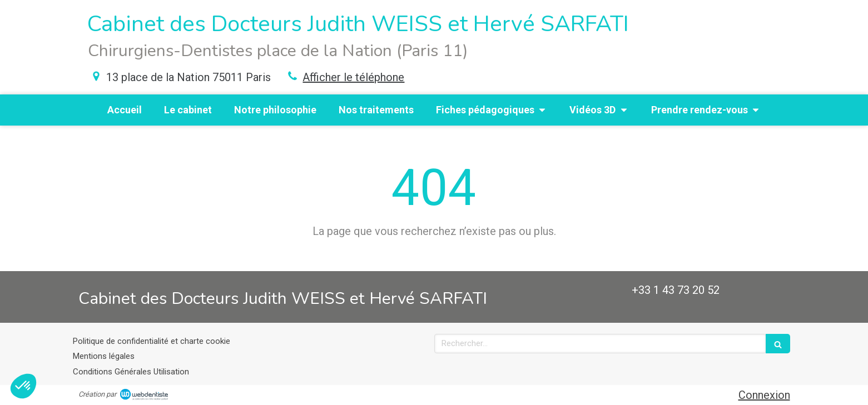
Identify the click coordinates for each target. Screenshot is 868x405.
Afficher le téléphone (353, 77)
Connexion (764, 395)
